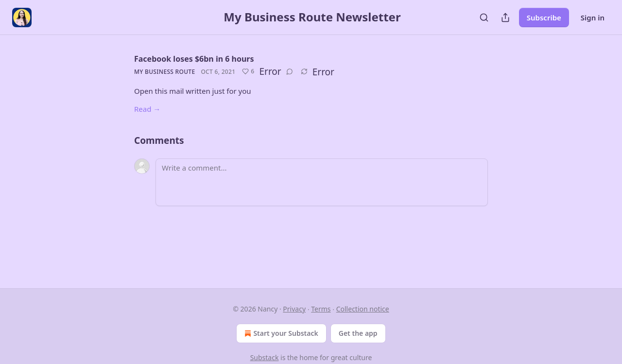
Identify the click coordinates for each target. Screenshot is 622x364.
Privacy (294, 309)
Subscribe (544, 17)
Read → (147, 109)
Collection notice (363, 309)
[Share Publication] (505, 17)
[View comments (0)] (290, 71)
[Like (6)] (248, 71)
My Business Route (164, 72)
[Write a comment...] (322, 182)
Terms (321, 309)
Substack (265, 357)
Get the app (358, 333)
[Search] (484, 17)
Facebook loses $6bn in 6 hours (194, 59)
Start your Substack (280, 333)
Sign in (593, 17)
